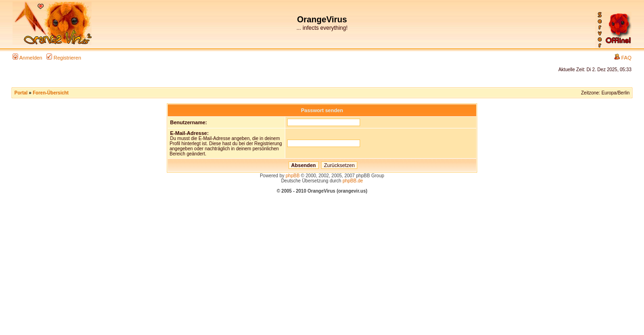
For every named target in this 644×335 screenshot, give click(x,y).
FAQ (623, 58)
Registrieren (64, 58)
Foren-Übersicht (50, 93)
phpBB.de (353, 181)
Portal (21, 93)
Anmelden (27, 58)
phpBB (293, 176)
